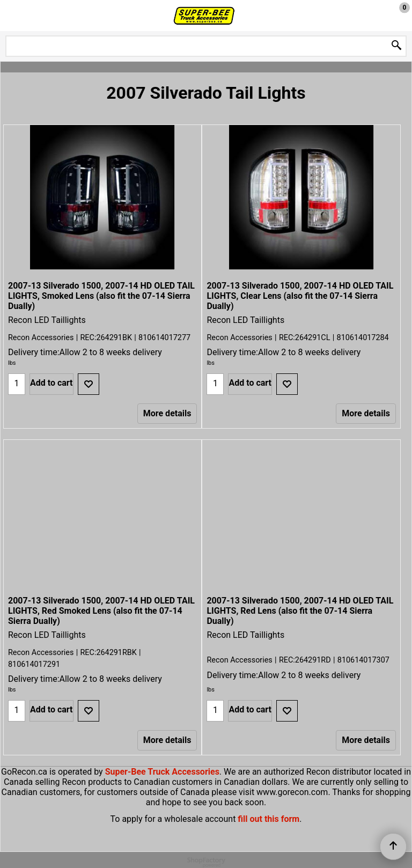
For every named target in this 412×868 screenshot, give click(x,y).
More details (167, 413)
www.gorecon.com (292, 792)
